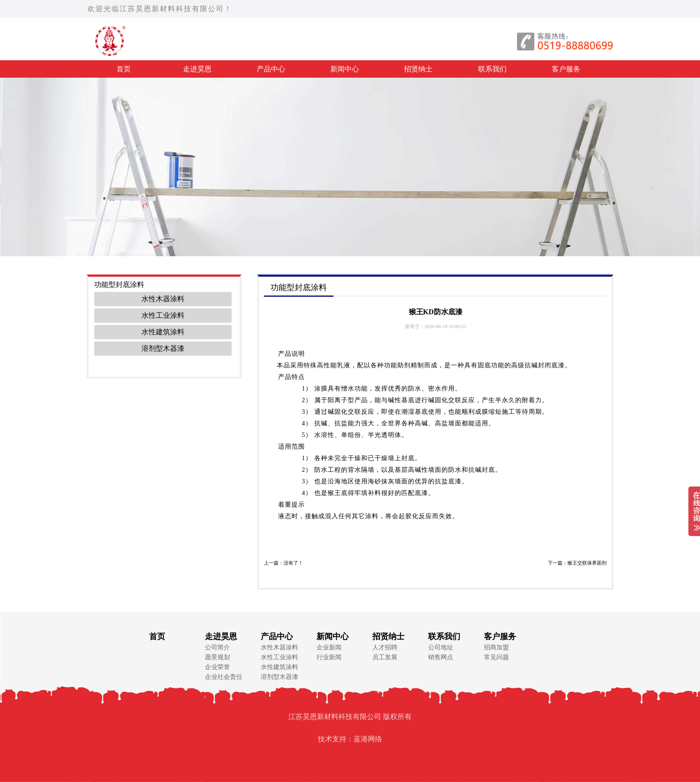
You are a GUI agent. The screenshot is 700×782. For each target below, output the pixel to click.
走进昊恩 (197, 69)
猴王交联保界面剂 (587, 563)
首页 (124, 69)
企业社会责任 (224, 677)
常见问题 (496, 657)
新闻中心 (345, 69)
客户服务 (566, 69)
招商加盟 (496, 647)
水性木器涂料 (163, 299)
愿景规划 (217, 657)
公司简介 (217, 647)
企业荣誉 (217, 667)
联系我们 (492, 69)
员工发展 (385, 657)
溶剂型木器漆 (163, 348)
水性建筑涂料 (163, 332)
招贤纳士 (418, 69)
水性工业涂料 (163, 315)
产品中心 (271, 69)
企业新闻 (329, 647)
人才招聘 (385, 647)
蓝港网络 (368, 739)
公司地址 (441, 647)
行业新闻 (329, 657)
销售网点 (441, 657)
